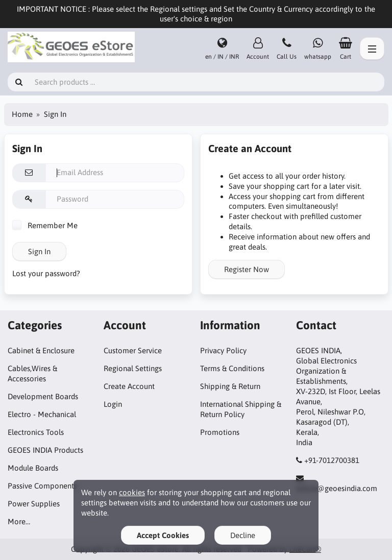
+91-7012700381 (332, 460)
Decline (243, 535)
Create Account (129, 386)
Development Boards (43, 396)
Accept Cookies (163, 535)
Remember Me (45, 225)
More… (19, 521)
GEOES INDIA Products (45, 450)
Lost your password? (46, 273)
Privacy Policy (223, 350)
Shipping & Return (230, 386)
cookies (132, 492)
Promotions (220, 432)
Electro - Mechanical (42, 414)
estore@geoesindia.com (337, 488)
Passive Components (42, 486)
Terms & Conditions (232, 368)
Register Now (247, 269)
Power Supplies (34, 504)
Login (113, 404)
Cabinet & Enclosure (41, 350)
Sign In (39, 251)
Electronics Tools (36, 432)
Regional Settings (133, 368)
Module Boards (33, 468)
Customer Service (133, 350)
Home (22, 114)
